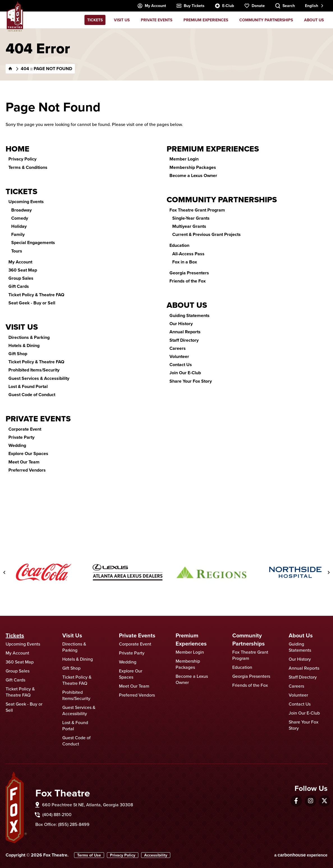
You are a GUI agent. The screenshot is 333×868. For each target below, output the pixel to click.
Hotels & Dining (24, 345)
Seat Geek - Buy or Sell (32, 303)
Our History (181, 324)
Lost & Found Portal (28, 386)
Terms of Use (89, 855)
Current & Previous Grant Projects (206, 234)
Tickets (95, 20)
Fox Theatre (15, 16)
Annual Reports (185, 332)
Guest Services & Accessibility (39, 378)
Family (18, 234)
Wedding (17, 445)
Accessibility (156, 855)
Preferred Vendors (27, 470)
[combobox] (314, 6)
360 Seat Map (23, 270)
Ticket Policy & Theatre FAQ (36, 295)
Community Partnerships (266, 20)
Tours (17, 251)
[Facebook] (296, 801)
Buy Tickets (190, 6)
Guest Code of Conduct (32, 395)
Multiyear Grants (189, 226)
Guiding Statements (190, 315)
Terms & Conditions (28, 167)
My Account (152, 6)
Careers (178, 348)
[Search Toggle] (285, 6)
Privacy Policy (22, 159)
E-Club (224, 6)
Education (179, 245)
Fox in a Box (185, 262)
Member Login (184, 159)
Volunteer (179, 356)
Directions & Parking (29, 337)
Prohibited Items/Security (34, 370)
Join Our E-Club (185, 373)
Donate (254, 6)
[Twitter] (324, 801)
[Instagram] (311, 801)
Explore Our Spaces (28, 453)
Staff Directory (184, 340)
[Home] (10, 69)
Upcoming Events (26, 202)
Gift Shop (18, 354)
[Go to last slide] (4, 572)
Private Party (21, 437)
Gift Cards (19, 286)
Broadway (21, 210)
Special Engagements (33, 243)
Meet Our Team (24, 462)
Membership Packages (193, 167)
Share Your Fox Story (191, 381)
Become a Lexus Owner (193, 175)
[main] (166, 279)
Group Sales (21, 278)
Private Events (157, 20)
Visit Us (122, 20)
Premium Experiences (206, 20)
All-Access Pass (188, 254)
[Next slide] (329, 572)
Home (18, 149)
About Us (314, 20)
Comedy (20, 218)
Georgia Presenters (189, 273)
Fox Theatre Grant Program (197, 210)
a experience (301, 855)
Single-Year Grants (191, 218)
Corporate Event (25, 429)
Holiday (19, 226)
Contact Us (181, 365)
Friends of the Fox (188, 281)
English (312, 6)
